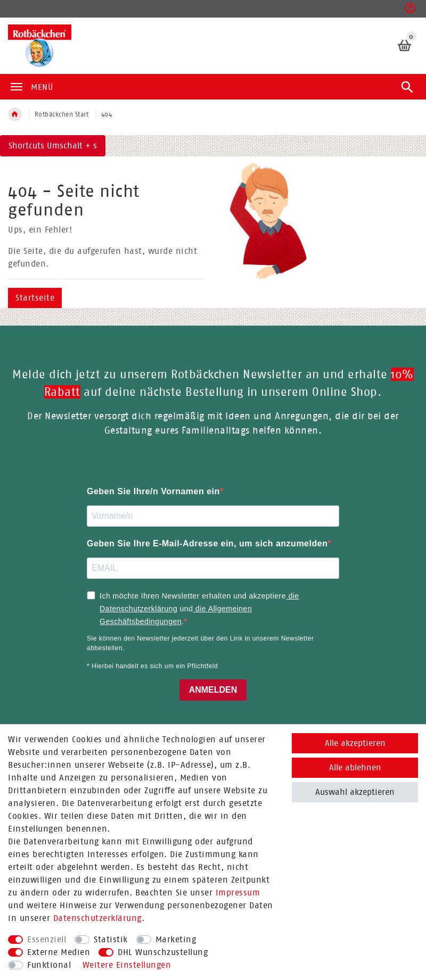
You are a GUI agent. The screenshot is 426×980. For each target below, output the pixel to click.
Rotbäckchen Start (62, 114)
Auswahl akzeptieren (355, 792)
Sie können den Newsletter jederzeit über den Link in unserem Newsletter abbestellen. (200, 643)
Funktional (49, 965)
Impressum (238, 892)
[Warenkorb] (405, 45)
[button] (410, 11)
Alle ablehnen (355, 767)
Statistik (111, 939)
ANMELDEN (213, 690)
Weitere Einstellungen (127, 965)
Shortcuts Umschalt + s (53, 146)
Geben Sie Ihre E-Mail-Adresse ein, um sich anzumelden (207, 543)
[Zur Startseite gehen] (15, 114)
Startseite (35, 298)
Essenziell (47, 939)
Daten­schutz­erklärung (97, 918)
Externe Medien (59, 952)
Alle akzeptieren (355, 743)
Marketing (176, 939)
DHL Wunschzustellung (163, 952)
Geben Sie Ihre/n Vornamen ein (153, 491)
